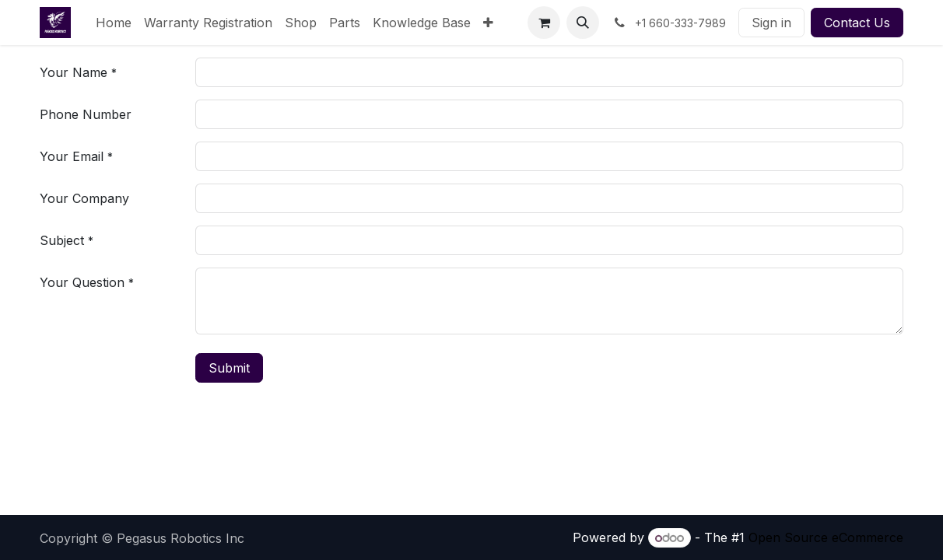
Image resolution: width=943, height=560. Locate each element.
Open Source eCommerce (826, 537)
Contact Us (857, 23)
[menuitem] (114, 23)
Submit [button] (229, 368)
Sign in (771, 23)
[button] (583, 23)
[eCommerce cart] (544, 23)
